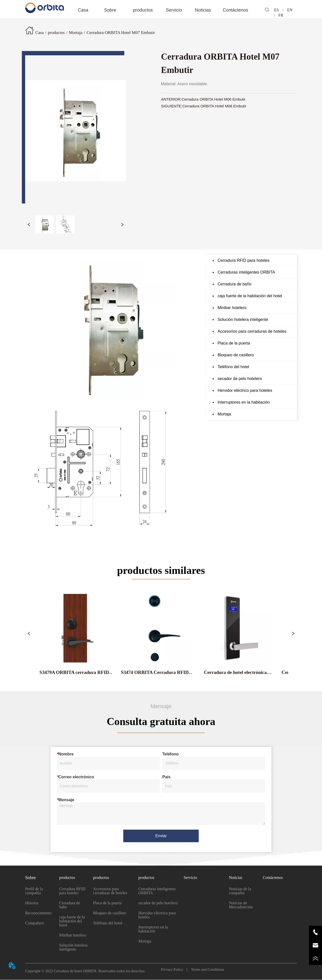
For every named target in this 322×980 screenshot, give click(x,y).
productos (56, 33)
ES (279, 10)
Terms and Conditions (206, 970)
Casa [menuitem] (83, 10)
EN (290, 10)
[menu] (161, 10)
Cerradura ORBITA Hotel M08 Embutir (214, 106)
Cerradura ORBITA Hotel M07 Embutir (121, 33)
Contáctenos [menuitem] (235, 10)
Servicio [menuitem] (174, 10)
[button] (110, 10)
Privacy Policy (174, 970)
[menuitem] (110, 10)
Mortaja (76, 33)
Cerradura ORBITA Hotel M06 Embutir (214, 99)
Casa (39, 33)
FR (279, 15)
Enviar (161, 836)
